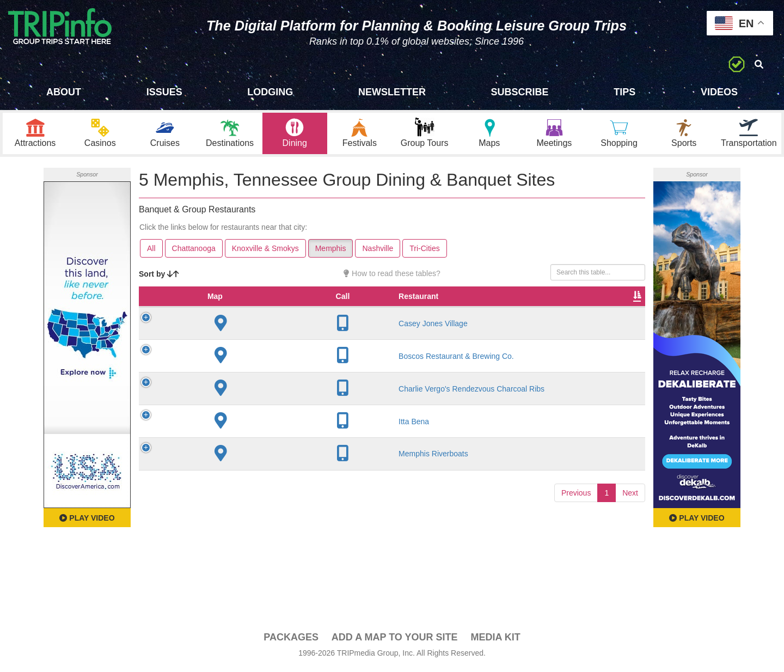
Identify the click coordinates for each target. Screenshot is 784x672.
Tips (624, 92)
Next (630, 525)
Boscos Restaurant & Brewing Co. (225, 374)
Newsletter (392, 92)
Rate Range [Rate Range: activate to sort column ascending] (378, 304)
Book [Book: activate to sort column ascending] (575, 310)
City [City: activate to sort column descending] (280, 310)
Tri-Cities (424, 251)
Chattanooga (194, 251)
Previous (576, 525)
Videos (719, 92)
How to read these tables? (392, 276)
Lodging (270, 92)
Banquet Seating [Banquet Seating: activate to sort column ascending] (485, 304)
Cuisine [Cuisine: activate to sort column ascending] (427, 310)
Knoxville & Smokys (265, 251)
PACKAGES (291, 640)
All (151, 251)
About (64, 92)
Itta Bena (218, 454)
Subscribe (520, 92)
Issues (164, 92)
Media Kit (495, 640)
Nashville (378, 251)
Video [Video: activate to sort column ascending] (535, 310)
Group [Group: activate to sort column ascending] (617, 310)
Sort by (159, 277)
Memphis (331, 251)
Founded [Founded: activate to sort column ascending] (329, 310)
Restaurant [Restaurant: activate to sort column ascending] (222, 310)
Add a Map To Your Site (395, 640)
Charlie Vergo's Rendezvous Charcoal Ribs (228, 416)
